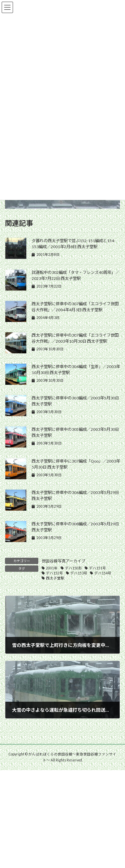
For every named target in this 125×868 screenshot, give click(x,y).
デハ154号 (103, 573)
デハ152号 (54, 573)
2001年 (52, 568)
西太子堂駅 (55, 578)
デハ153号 (79, 573)
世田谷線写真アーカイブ (63, 561)
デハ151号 (97, 568)
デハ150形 (73, 568)
